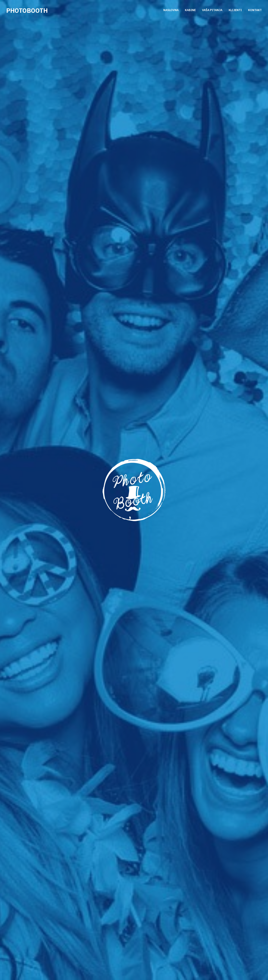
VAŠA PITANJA (212, 10)
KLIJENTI (235, 10)
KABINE (190, 10)
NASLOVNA (171, 10)
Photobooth (27, 10)
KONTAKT (255, 10)
